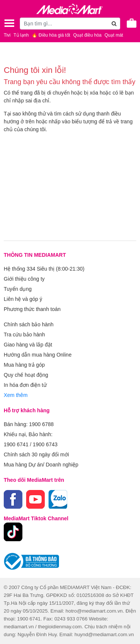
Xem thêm (16, 395)
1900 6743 (45, 444)
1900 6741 (16, 444)
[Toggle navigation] (9, 23)
